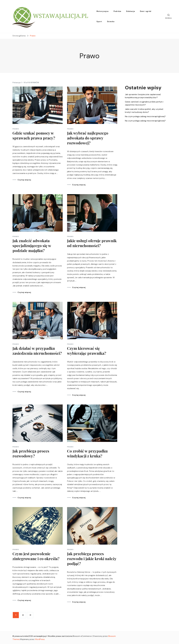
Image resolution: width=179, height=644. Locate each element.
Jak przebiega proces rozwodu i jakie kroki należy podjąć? (92, 559)
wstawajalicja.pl (40, 636)
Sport (99, 22)
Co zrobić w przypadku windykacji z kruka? (87, 453)
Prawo (16, 129)
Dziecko (111, 22)
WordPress (40, 639)
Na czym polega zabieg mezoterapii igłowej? (145, 116)
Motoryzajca (103, 11)
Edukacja (131, 11)
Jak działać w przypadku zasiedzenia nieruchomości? (37, 351)
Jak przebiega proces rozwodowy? (31, 453)
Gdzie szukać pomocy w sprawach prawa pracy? (34, 135)
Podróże (117, 11)
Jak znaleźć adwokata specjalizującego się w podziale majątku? (32, 246)
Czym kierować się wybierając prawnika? (87, 351)
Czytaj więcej (24, 180)
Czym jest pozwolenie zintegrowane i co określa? (36, 556)
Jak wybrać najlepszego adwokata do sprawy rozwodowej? (88, 138)
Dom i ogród (146, 11)
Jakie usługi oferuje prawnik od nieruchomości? (92, 243)
